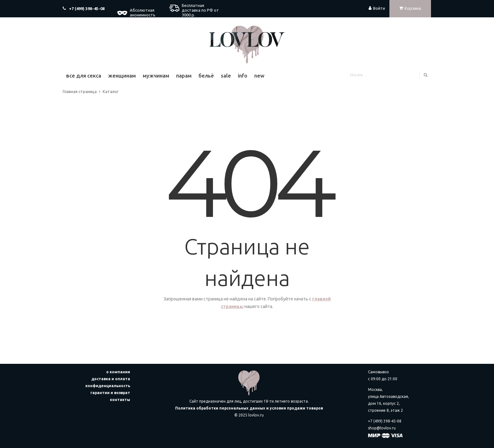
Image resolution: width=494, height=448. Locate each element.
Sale (226, 76)
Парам (184, 76)
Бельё (206, 76)
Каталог (111, 91)
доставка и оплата (111, 379)
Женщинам (122, 76)
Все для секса (84, 76)
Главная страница (80, 91)
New (259, 76)
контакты (120, 400)
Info (243, 76)
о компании (118, 372)
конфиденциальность (108, 386)
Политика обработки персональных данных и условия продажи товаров (249, 408)
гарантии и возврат (110, 393)
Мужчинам (156, 76)
